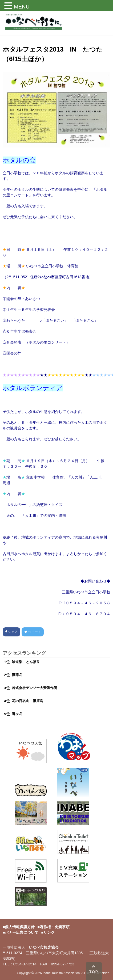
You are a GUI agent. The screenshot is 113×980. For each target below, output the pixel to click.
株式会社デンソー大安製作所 (35, 688)
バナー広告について (22, 932)
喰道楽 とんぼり (26, 662)
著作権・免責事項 (55, 927)
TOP (94, 969)
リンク (49, 932)
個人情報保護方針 (20, 927)
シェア (11, 632)
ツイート (33, 632)
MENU (22, 7)
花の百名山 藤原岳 (28, 701)
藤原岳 (17, 675)
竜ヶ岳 (17, 714)
